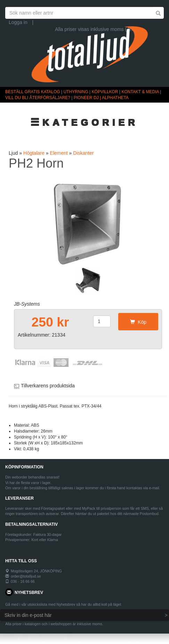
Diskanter (83, 153)
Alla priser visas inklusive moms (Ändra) (98, 29)
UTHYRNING (76, 92)
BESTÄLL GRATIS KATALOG (33, 92)
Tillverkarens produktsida (48, 386)
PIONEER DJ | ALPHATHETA (101, 98)
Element (59, 153)
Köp (138, 322)
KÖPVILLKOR (105, 92)
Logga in (18, 22)
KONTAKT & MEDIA (140, 92)
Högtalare (34, 153)
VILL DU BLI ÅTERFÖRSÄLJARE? (38, 98)
